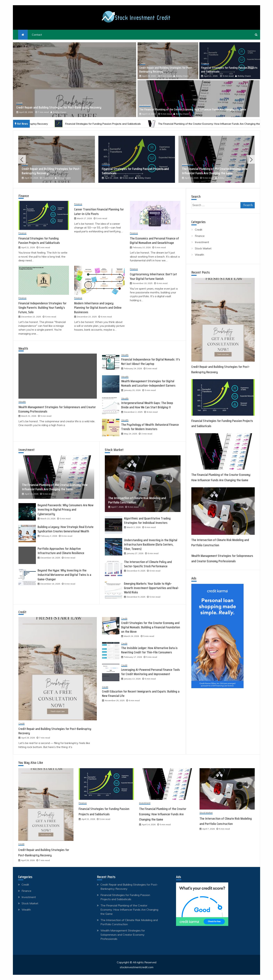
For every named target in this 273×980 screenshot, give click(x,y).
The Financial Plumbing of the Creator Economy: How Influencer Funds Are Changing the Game (193, 109)
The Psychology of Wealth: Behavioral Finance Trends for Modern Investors (150, 427)
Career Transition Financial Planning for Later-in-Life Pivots (99, 212)
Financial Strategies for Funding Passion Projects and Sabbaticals (229, 70)
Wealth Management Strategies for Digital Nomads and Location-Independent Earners (148, 383)
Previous (22, 159)
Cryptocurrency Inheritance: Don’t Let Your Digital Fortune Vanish (153, 276)
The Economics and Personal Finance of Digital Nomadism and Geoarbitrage (154, 241)
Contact (37, 35)
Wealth (23, 349)
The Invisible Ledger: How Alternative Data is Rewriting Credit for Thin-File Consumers (149, 650)
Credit (19, 103)
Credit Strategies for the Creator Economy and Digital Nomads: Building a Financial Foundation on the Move (151, 627)
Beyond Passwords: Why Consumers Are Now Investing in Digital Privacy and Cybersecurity (66, 510)
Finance (205, 64)
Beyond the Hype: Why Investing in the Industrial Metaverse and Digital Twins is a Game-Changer (64, 575)
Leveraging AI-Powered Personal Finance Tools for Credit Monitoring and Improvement (151, 672)
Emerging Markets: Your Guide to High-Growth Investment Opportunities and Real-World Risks (151, 588)
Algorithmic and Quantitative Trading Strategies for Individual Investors (147, 521)
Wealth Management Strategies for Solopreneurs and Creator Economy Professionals (57, 409)
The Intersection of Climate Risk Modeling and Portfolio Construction (137, 500)
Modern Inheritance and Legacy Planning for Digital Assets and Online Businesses (98, 308)
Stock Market (114, 450)
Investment (145, 105)
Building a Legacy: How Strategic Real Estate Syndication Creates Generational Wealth (66, 529)
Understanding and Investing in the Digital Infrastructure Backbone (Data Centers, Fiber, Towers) (151, 545)
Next (251, 159)
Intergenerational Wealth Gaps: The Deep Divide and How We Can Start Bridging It (147, 405)
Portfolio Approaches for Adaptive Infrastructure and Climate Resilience (61, 551)
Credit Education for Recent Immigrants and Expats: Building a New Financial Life (141, 694)
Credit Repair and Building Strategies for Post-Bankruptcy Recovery (59, 107)
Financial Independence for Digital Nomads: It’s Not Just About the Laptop (151, 362)
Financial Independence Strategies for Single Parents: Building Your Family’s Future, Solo (42, 308)
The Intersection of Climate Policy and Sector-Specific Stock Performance (148, 564)
